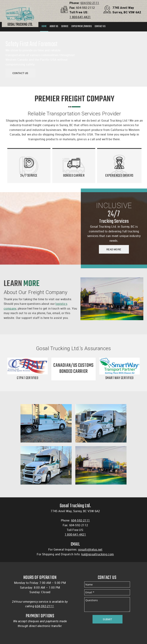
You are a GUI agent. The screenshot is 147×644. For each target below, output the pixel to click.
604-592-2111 (90, 3)
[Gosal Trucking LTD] (20, 10)
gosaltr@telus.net (90, 549)
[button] (46, 423)
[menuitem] (44, 27)
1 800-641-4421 (80, 17)
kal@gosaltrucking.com (98, 554)
